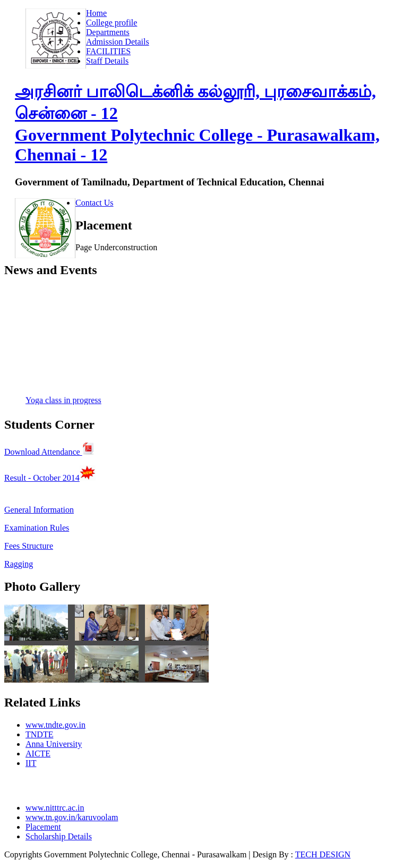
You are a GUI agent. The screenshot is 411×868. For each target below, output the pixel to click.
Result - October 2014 (42, 478)
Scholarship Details (59, 836)
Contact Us (95, 203)
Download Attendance (49, 452)
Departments (108, 32)
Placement (43, 827)
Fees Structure (29, 546)
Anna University (54, 744)
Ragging (19, 564)
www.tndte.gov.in (55, 725)
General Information (39, 510)
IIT (31, 763)
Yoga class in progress (63, 401)
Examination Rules (37, 528)
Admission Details (118, 42)
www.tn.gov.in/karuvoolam (72, 817)
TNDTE (39, 734)
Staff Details (107, 61)
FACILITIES (108, 51)
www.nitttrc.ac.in (55, 808)
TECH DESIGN (323, 854)
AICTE (38, 754)
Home (96, 13)
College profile (112, 23)
